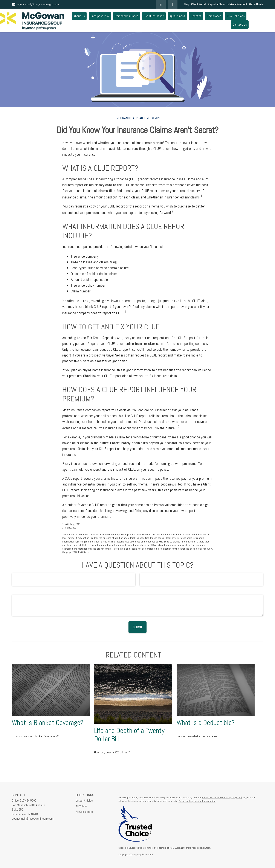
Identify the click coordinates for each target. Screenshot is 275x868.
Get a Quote (256, 4)
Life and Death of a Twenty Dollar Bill (129, 735)
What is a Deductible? (206, 723)
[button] (79, 16)
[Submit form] (137, 627)
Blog (186, 4)
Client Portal (198, 4)
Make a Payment (237, 4)
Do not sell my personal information (197, 801)
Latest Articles (84, 800)
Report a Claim (217, 4)
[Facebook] (173, 4)
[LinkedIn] (161, 4)
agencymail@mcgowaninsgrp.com (35, 4)
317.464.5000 (28, 800)
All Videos (82, 806)
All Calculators (84, 812)
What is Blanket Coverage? (48, 723)
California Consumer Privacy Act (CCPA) (222, 797)
